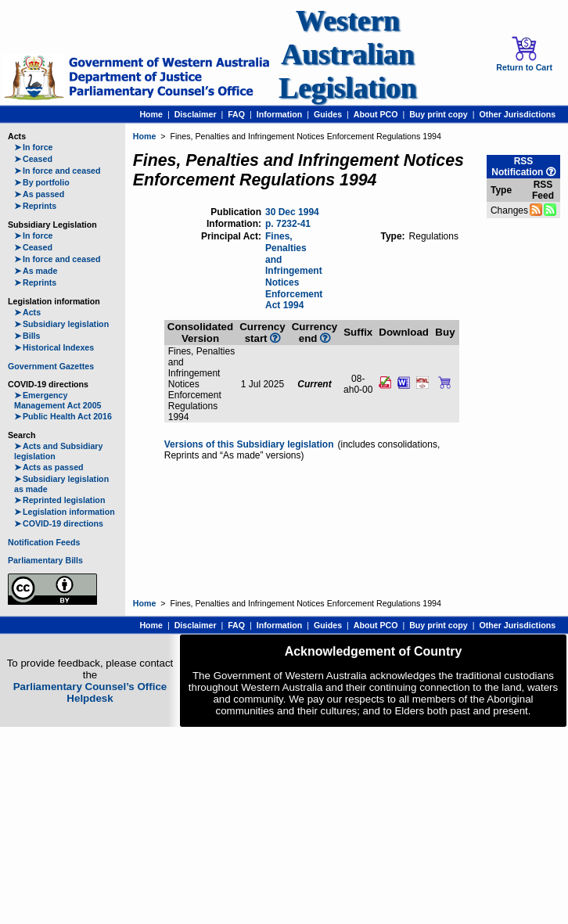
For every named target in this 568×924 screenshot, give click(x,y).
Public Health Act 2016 (63, 416)
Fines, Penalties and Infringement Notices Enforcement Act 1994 (294, 271)
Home (151, 114)
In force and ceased (58, 171)
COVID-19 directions (59, 523)
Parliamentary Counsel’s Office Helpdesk (90, 692)
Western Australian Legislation (347, 54)
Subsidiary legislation (61, 324)
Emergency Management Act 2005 (58, 400)
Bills (27, 336)
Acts (27, 312)
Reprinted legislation (59, 500)
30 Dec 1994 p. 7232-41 (292, 218)
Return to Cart (524, 54)
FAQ (236, 114)
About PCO (376, 114)
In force (34, 147)
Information (280, 114)
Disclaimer (196, 114)
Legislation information (65, 512)
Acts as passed (49, 467)
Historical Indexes (54, 347)
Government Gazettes (51, 366)
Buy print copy (439, 114)
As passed (39, 194)
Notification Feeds (44, 542)
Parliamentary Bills (45, 560)
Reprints (35, 206)
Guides (328, 114)
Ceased (33, 159)
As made (36, 271)
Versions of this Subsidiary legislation (249, 444)
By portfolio (42, 182)
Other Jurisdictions (517, 114)
